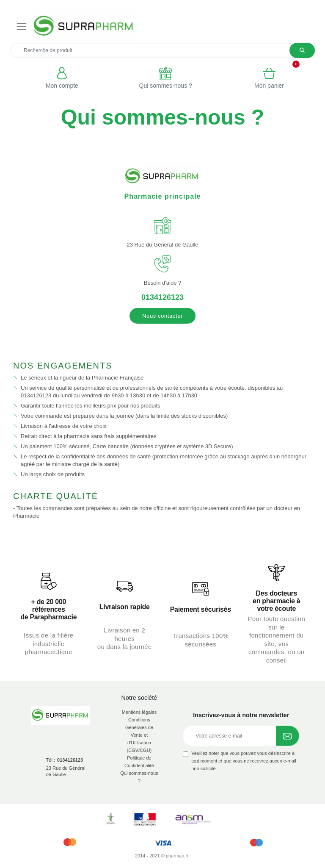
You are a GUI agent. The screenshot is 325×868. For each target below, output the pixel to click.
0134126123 (162, 297)
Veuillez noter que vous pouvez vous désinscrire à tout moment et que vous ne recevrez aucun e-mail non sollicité (244, 761)
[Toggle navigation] (21, 26)
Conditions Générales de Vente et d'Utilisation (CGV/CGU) (139, 735)
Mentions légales (139, 712)
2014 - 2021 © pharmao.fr (162, 856)
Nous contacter (162, 316)
